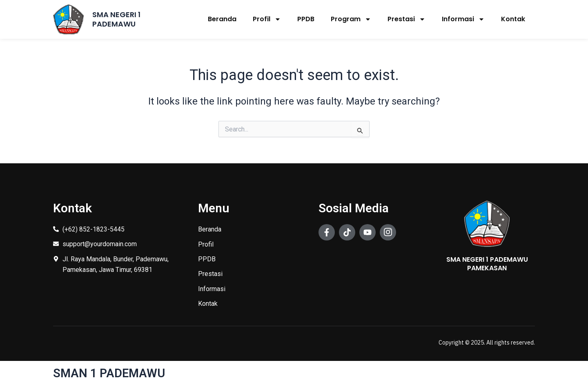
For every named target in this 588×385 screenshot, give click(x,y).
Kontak (513, 19)
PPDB (306, 19)
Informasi (463, 19)
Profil (267, 19)
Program (351, 19)
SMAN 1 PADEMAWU (110, 373)
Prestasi (406, 19)
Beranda (222, 19)
